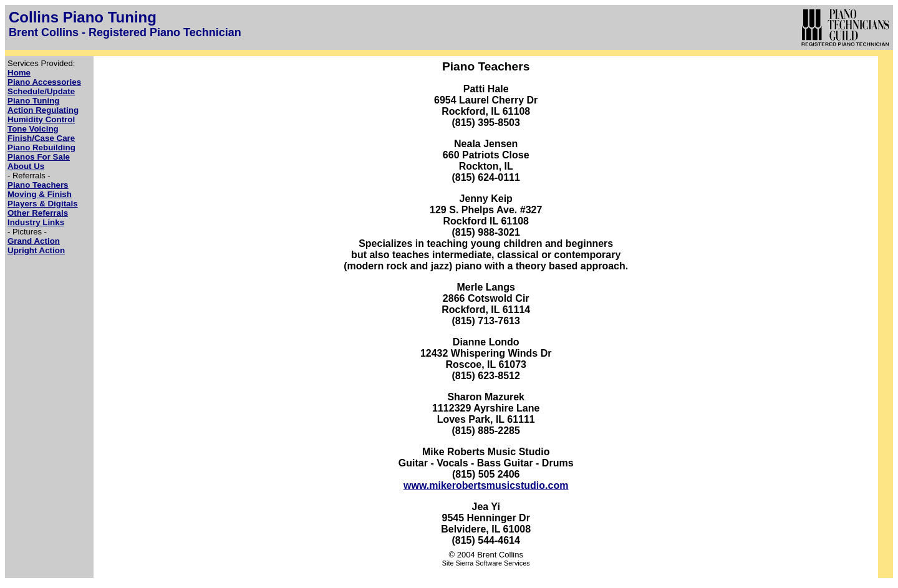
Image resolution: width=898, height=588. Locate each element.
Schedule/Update (41, 91)
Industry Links (36, 222)
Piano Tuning (33, 101)
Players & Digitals (43, 204)
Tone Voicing (33, 129)
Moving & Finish (40, 194)
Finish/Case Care (41, 138)
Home (19, 73)
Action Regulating (43, 110)
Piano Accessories (44, 82)
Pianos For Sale (39, 157)
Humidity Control (41, 119)
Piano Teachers (38, 185)
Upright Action (36, 250)
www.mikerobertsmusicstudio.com (486, 485)
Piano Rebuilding (41, 147)
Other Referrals (38, 213)
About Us (26, 166)
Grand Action (34, 241)
